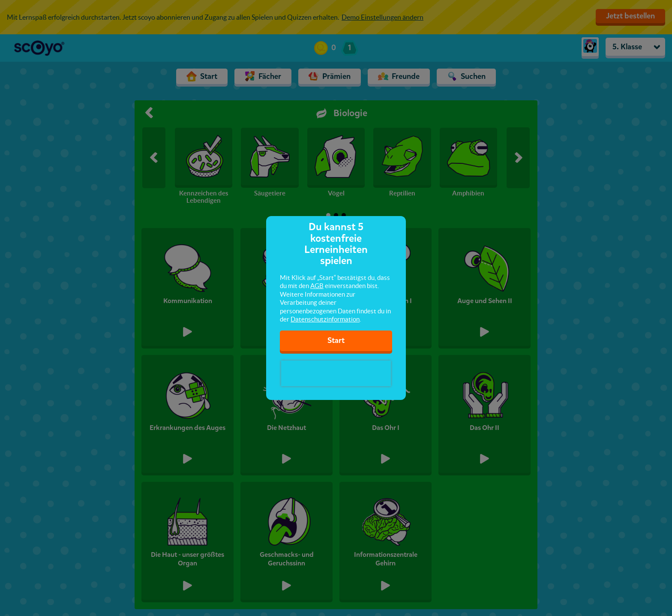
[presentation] (336, 373)
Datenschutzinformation (325, 319)
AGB (317, 286)
